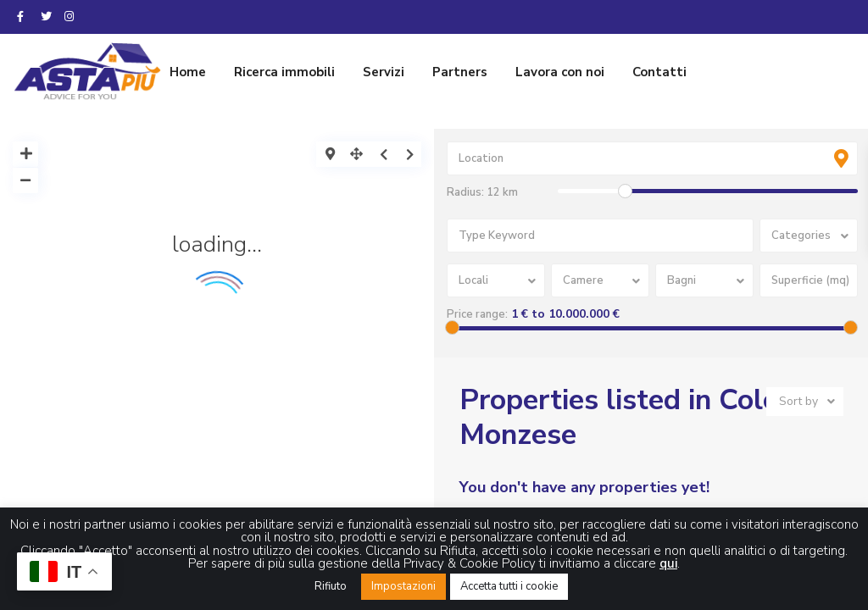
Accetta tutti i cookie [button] (509, 586)
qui (668, 563)
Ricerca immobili (284, 72)
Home (188, 72)
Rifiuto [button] (331, 586)
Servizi (384, 72)
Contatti (659, 72)
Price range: (477, 314)
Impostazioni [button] (403, 586)
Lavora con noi (560, 72)
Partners (460, 72)
